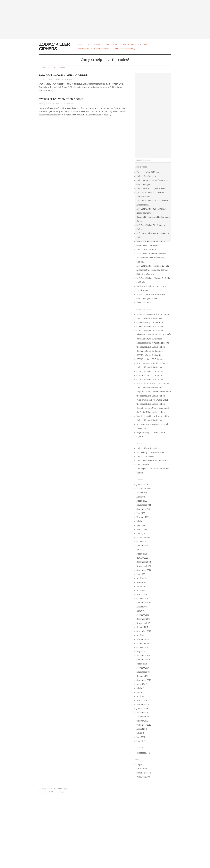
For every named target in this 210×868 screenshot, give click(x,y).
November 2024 (144, 505)
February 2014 (143, 668)
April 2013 (141, 696)
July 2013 (141, 688)
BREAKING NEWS (145, 303)
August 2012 (142, 729)
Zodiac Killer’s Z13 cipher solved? (151, 189)
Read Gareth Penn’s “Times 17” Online (63, 75)
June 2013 (141, 692)
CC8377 (140, 351)
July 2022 (141, 521)
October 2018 (142, 599)
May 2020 (141, 574)
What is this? (94, 45)
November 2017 (143, 623)
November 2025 (144, 489)
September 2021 (144, 546)
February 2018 (143, 615)
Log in (139, 765)
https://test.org (143, 433)
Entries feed (142, 769)
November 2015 (144, 643)
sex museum (142, 424)
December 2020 (144, 562)
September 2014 (144, 660)
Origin (62, 792)
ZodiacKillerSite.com (146, 457)
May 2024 (141, 513)
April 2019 (141, 591)
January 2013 (142, 709)
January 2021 (142, 558)
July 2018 (141, 611)
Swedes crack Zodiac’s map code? (61, 99)
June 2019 (141, 586)
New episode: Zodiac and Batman (151, 254)
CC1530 (140, 323)
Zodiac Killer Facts (145, 461)
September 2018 (144, 603)
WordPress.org (143, 777)
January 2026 (143, 485)
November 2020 (144, 566)
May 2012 (141, 741)
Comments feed (144, 773)
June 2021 (141, 550)
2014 (55, 67)
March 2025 (142, 501)
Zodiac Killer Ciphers (55, 46)
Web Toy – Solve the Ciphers (135, 45)
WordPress (52, 792)
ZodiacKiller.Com (161, 461)
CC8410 (140, 371)
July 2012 (140, 733)
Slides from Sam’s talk (146, 274)
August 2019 (142, 582)
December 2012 (143, 713)
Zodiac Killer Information (148, 448)
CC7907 (140, 331)
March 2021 (142, 554)
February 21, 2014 (46, 79)
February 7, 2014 (45, 104)
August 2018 (142, 607)
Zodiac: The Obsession (147, 176)
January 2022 (142, 534)
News (80, 45)
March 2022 (142, 529)
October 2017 (142, 627)
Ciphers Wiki (111, 45)
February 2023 (143, 517)
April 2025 (141, 497)
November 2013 (144, 672)
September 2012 (144, 725)
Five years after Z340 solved (149, 172)
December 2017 (143, 619)
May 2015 (141, 652)
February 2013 (143, 705)
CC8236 (140, 376)
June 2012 (141, 737)
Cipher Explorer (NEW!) (125, 49)
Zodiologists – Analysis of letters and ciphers (153, 471)
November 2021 (144, 538)
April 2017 (141, 635)
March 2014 (142, 664)
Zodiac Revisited (144, 465)
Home (49, 67)
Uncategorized (69, 79)
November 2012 (144, 717)
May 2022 (141, 525)
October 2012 (142, 721)
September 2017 (144, 631)
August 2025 (142, 493)
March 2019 (142, 595)
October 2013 (142, 676)
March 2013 (142, 701)
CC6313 (140, 355)
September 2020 (144, 570)
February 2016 (143, 639)
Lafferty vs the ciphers (152, 339)
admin (58, 79)
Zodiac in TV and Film (146, 250)
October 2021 (142, 542)
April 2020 (141, 578)
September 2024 (144, 509)
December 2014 (143, 656)
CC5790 (140, 327)
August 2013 (142, 684)
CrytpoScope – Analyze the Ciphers (93, 49)
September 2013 (144, 680)
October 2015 (142, 648)
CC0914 (140, 380)
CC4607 (140, 359)
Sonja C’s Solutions (155, 323)
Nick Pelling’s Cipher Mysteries (150, 452)
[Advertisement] (84, 20)
